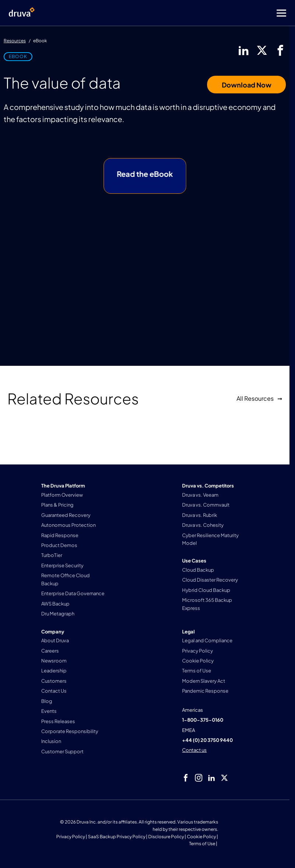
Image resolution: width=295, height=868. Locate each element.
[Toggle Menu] (177, 13)
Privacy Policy (71, 837)
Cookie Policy (201, 837)
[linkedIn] (244, 50)
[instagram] (199, 778)
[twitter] (262, 50)
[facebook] (280, 50)
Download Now (247, 85)
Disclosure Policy (166, 837)
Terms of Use (202, 844)
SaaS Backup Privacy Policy (117, 837)
